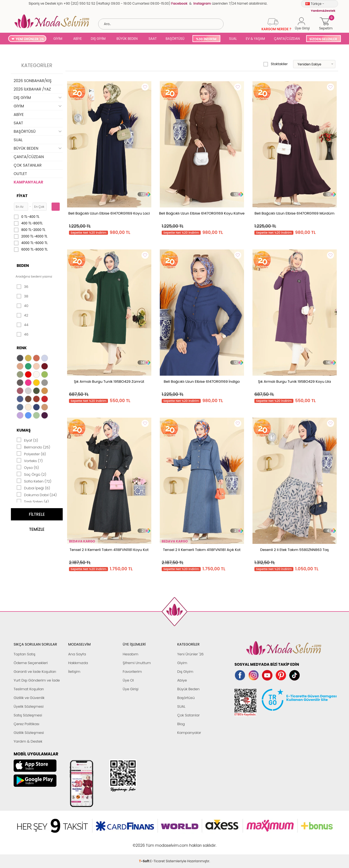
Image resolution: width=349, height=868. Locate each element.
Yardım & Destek (28, 741)
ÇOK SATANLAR (28, 165)
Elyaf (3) (27, 440)
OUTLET (20, 174)
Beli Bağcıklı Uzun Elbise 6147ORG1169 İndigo (202, 382)
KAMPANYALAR (28, 182)
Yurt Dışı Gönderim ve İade (37, 680)
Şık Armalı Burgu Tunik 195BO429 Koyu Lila (294, 382)
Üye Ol (128, 680)
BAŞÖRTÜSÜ (175, 39)
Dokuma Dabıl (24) (37, 495)
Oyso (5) (28, 467)
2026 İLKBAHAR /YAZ (32, 89)
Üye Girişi (131, 689)
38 (22, 296)
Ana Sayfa (77, 654)
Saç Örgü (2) (31, 474)
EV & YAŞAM (255, 39)
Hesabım (130, 654)
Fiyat (22, 196)
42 (22, 315)
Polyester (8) (31, 454)
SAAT (153, 39)
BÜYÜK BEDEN (127, 39)
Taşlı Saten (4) (33, 501)
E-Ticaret (158, 843)
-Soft (145, 843)
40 (22, 306)
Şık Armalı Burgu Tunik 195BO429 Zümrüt (109, 382)
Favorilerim (132, 672)
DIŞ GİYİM (98, 39)
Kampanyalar (189, 733)
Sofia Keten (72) (34, 481)
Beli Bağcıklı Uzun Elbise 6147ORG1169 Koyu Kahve (202, 213)
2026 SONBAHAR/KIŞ (33, 81)
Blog (181, 724)
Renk (22, 348)
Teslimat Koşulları (29, 689)
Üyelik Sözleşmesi (29, 706)
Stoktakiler (276, 64)
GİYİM (58, 39)
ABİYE (77, 39)
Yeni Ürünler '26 (190, 654)
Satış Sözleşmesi (28, 715)
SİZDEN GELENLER (323, 39)
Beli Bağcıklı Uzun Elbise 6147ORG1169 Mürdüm (294, 213)
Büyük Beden (188, 689)
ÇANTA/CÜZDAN (287, 39)
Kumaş (24, 430)
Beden (23, 266)
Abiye (182, 680)
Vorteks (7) (30, 460)
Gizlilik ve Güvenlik (29, 698)
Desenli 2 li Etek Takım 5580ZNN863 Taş (294, 550)
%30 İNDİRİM (206, 39)
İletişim (74, 672)
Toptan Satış (25, 654)
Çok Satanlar (188, 715)
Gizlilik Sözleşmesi (29, 733)
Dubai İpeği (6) (33, 488)
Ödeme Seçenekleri (31, 663)
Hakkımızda (78, 663)
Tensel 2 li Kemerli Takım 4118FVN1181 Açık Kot (202, 550)
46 (22, 334)
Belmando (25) (33, 447)
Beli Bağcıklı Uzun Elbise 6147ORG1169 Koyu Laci (109, 213)
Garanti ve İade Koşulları (35, 672)
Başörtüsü (186, 698)
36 (22, 287)
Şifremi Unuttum (137, 663)
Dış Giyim (185, 672)
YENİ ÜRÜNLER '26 (30, 39)
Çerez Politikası (26, 724)
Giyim (182, 663)
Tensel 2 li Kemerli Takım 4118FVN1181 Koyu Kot (109, 550)
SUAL (232, 39)
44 (22, 325)
